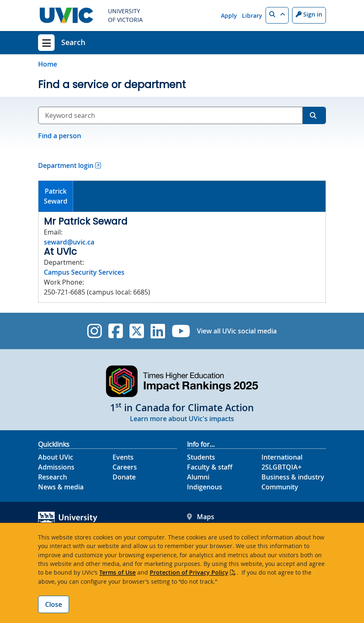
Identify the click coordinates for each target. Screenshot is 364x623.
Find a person (60, 136)
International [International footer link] (282, 457)
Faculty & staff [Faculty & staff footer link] (210, 467)
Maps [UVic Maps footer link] (201, 517)
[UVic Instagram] (95, 331)
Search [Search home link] (73, 42)
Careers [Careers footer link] (125, 467)
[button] (277, 15)
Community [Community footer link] (280, 487)
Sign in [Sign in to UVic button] (309, 14)
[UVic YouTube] (181, 331)
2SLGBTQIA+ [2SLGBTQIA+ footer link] (281, 467)
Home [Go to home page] (48, 64)
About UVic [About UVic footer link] (56, 457)
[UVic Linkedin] (158, 331)
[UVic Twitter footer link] (137, 331)
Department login (66, 165)
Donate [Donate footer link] (124, 477)
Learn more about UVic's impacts (182, 419)
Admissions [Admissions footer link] (56, 467)
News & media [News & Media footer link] (61, 487)
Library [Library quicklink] (252, 16)
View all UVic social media (237, 331)
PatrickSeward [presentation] (56, 196)
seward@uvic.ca (69, 242)
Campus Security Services (84, 272)
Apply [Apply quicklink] (229, 16)
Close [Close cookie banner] (54, 604)
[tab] (56, 196)
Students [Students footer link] (201, 457)
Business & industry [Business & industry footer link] (293, 477)
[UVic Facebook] (116, 331)
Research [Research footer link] (53, 477)
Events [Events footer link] (123, 457)
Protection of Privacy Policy (189, 572)
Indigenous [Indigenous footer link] (205, 487)
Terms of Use (117, 572)
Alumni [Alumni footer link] (198, 477)
